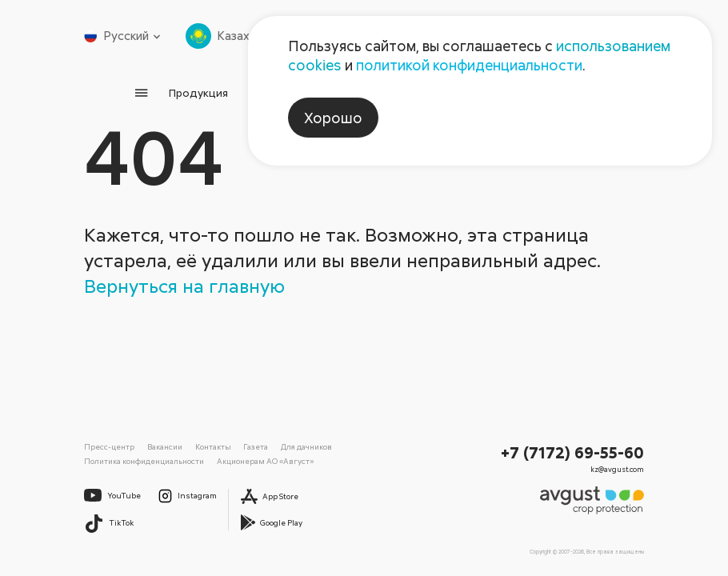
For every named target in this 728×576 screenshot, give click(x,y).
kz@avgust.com (617, 469)
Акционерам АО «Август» (265, 461)
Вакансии (165, 446)
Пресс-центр (109, 446)
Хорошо (333, 118)
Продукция (198, 92)
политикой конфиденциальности (469, 65)
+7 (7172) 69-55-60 (572, 452)
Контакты (213, 446)
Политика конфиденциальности (144, 461)
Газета (256, 446)
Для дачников (306, 446)
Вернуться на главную (184, 285)
